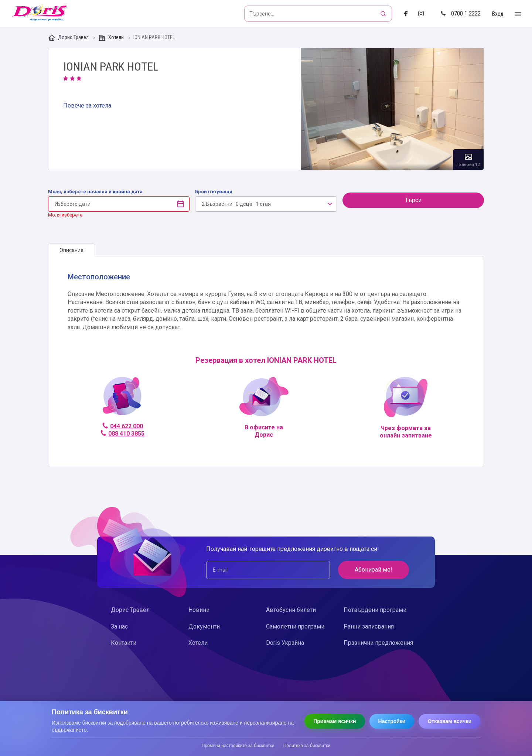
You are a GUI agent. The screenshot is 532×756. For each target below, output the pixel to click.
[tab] (71, 250)
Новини (199, 610)
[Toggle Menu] (518, 14)
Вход (498, 14)
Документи (204, 626)
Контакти (124, 643)
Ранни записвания (369, 626)
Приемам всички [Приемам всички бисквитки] (335, 721)
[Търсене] (384, 14)
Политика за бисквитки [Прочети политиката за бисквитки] (307, 746)
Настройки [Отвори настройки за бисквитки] (392, 721)
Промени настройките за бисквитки (238, 746)
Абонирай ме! (374, 570)
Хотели (112, 38)
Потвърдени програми (375, 610)
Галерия (392, 109)
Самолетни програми (295, 626)
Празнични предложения (378, 643)
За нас (119, 626)
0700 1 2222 (461, 13)
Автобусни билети (291, 610)
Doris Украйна (285, 643)
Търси (413, 200)
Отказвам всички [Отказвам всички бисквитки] (449, 721)
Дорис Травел (69, 38)
